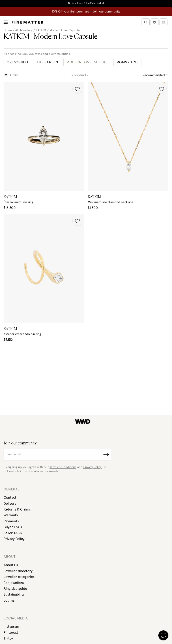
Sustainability (14, 594)
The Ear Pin (47, 62)
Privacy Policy (14, 539)
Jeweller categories (19, 577)
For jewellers (14, 583)
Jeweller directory (18, 571)
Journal (10, 600)
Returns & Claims (17, 509)
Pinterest (11, 633)
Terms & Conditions (63, 467)
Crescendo (17, 62)
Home (8, 30)
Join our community (106, 12)
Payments (11, 521)
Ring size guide (15, 589)
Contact (10, 498)
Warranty (11, 515)
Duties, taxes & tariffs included (86, 3)
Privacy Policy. (93, 467)
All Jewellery (24, 30)
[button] (77, 89)
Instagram (11, 627)
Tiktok (9, 638)
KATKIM (41, 30)
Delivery (10, 504)
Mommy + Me (128, 62)
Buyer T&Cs (13, 527)
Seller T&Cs (13, 533)
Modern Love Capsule (65, 30)
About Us (11, 565)
